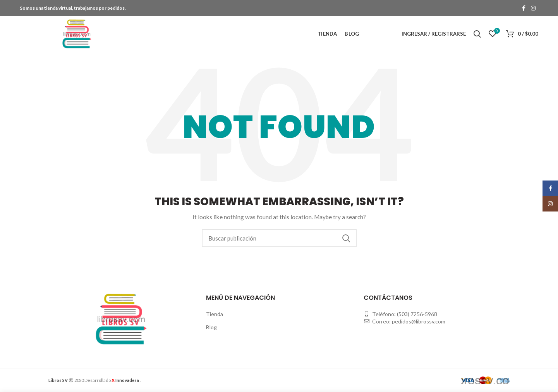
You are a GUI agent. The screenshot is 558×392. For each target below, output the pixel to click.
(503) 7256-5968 (417, 314)
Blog (211, 327)
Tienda (215, 314)
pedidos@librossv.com (419, 321)
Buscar (346, 238)
